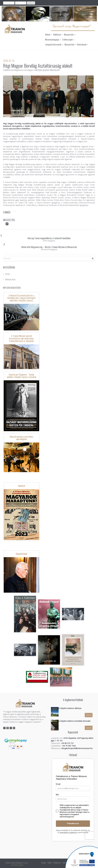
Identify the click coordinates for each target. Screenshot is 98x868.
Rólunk (49, 35)
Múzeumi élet (70, 35)
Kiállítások (58, 35)
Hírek (6, 274)
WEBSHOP (57, 863)
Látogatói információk (54, 45)
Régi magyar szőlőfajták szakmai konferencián (76, 182)
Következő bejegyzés (49, 249)
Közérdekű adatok (17, 865)
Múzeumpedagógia (53, 40)
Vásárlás (89, 715)
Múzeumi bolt (70, 45)
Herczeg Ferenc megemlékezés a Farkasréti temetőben (37, 237)
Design (26, 863)
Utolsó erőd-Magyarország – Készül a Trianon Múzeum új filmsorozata (40, 246)
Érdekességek (68, 40)
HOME (44, 863)
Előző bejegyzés (49, 241)
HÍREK (50, 863)
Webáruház (9, 279)
